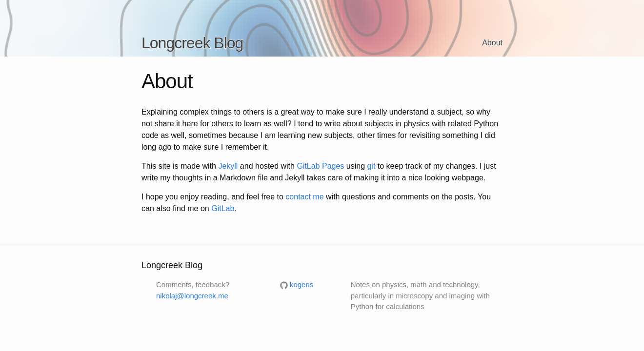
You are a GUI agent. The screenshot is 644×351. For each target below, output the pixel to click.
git (371, 166)
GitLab (223, 208)
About (492, 43)
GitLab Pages (320, 166)
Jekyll (228, 166)
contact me (304, 197)
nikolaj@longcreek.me (192, 296)
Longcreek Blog (192, 43)
